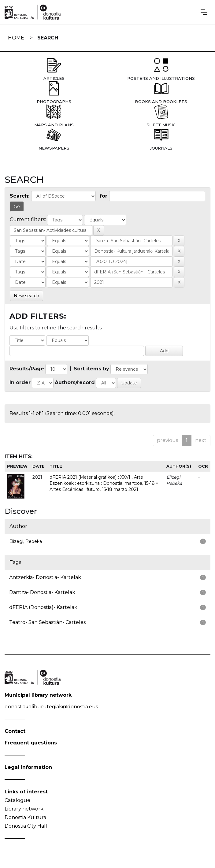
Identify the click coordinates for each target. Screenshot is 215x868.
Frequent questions (31, 743)
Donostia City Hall (26, 826)
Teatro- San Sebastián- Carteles (47, 622)
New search (26, 296)
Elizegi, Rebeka (26, 541)
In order (20, 382)
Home (16, 38)
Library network (24, 809)
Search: (20, 196)
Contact (15, 731)
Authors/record (75, 382)
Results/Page (27, 369)
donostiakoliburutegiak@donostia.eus (51, 707)
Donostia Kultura (25, 817)
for (104, 196)
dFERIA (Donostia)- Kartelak (43, 607)
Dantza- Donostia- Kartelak (42, 592)
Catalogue (17, 800)
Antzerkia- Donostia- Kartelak (45, 577)
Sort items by (91, 369)
